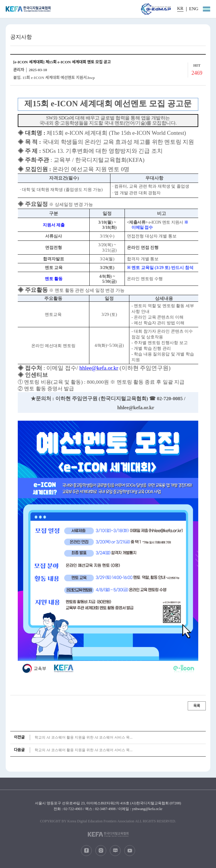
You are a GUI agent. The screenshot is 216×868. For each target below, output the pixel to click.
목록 (197, 706)
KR (180, 9)
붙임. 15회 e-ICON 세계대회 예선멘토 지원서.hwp (54, 78)
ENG (194, 9)
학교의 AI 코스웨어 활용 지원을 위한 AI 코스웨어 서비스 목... (83, 737)
